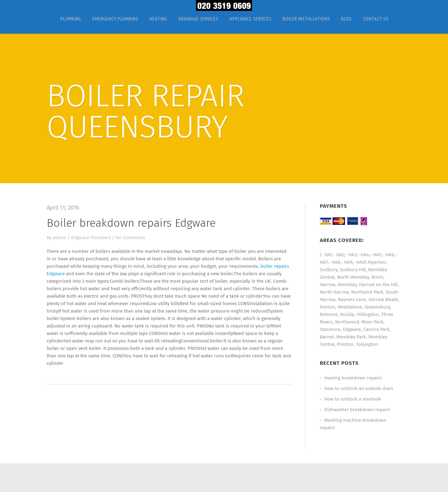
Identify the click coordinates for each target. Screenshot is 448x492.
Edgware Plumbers (91, 238)
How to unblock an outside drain (359, 388)
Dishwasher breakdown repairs (357, 410)
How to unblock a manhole (353, 399)
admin (60, 238)
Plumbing (71, 19)
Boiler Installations (306, 19)
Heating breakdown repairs (353, 378)
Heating (159, 19)
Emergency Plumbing (115, 19)
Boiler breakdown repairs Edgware (131, 223)
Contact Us (376, 19)
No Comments (131, 238)
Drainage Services (198, 19)
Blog (347, 19)
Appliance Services (251, 19)
